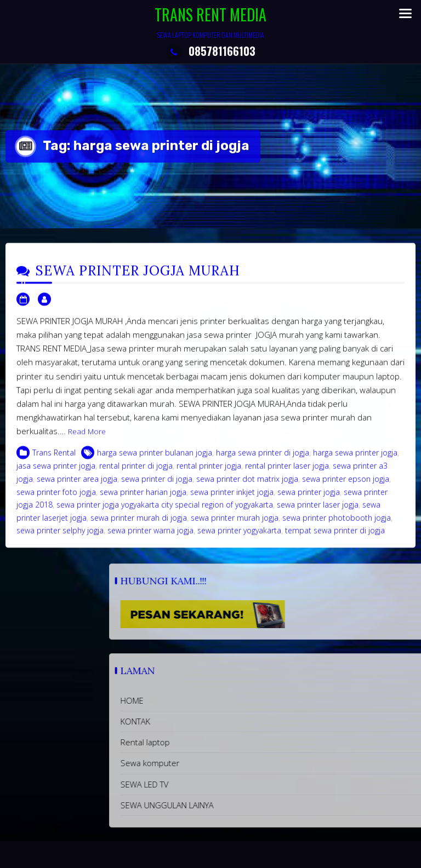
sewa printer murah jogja (235, 525)
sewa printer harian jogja (143, 500)
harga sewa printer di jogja (263, 461)
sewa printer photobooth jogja (337, 525)
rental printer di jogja (136, 474)
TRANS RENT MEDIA (210, 15)
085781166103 (211, 51)
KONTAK (231, 721)
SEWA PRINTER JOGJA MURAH (138, 278)
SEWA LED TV (241, 784)
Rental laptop (241, 742)
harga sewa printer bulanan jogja (155, 461)
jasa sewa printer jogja (56, 474)
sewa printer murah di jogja (139, 525)
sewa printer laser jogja (318, 512)
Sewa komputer (246, 763)
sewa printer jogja (309, 500)
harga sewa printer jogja (355, 461)
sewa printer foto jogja (56, 500)
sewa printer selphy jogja (60, 538)
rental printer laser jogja (287, 474)
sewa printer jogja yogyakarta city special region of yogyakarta (165, 512)
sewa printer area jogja (77, 487)
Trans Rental (54, 461)
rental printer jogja (209, 474)
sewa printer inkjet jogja (232, 500)
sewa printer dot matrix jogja (247, 487)
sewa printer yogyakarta (239, 538)
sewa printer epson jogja (346, 487)
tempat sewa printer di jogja (335, 538)
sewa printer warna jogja (150, 538)
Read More (87, 439)
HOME (228, 700)
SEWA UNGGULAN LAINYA (263, 805)
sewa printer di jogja (157, 487)
